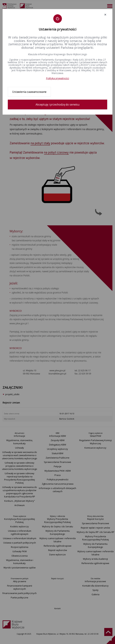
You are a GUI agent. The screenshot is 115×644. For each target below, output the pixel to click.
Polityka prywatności (57, 78)
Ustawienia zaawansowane (29, 92)
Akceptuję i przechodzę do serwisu (57, 104)
